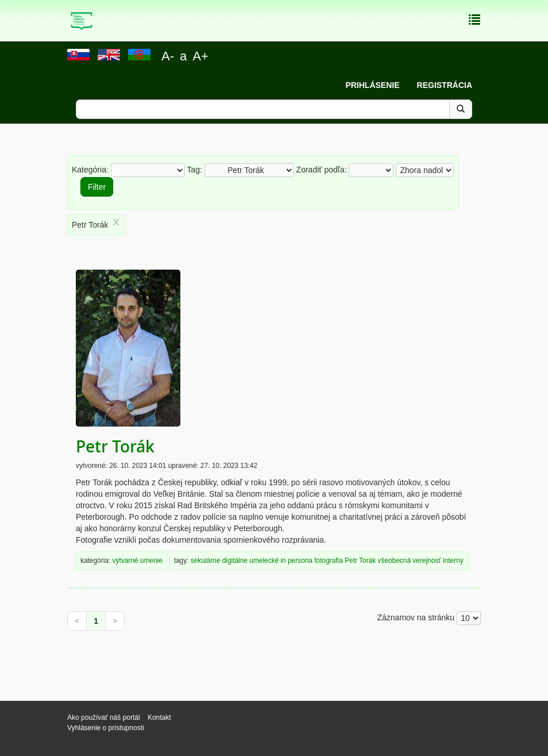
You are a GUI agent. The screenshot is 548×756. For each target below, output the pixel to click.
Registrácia (445, 85)
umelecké (264, 561)
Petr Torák (115, 446)
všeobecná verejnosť (409, 561)
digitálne (235, 561)
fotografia (329, 561)
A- (168, 56)
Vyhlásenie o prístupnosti (106, 728)
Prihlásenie (372, 85)
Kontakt (160, 717)
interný (453, 561)
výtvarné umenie (138, 561)
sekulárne (206, 561)
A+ (200, 56)
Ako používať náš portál (104, 717)
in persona (296, 561)
